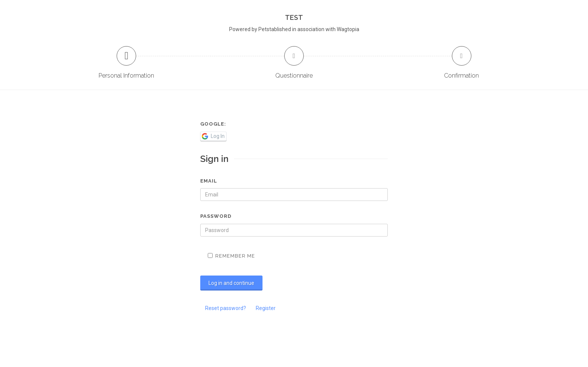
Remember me (231, 256)
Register (266, 308)
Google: (213, 124)
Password (216, 216)
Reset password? (226, 308)
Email (209, 181)
